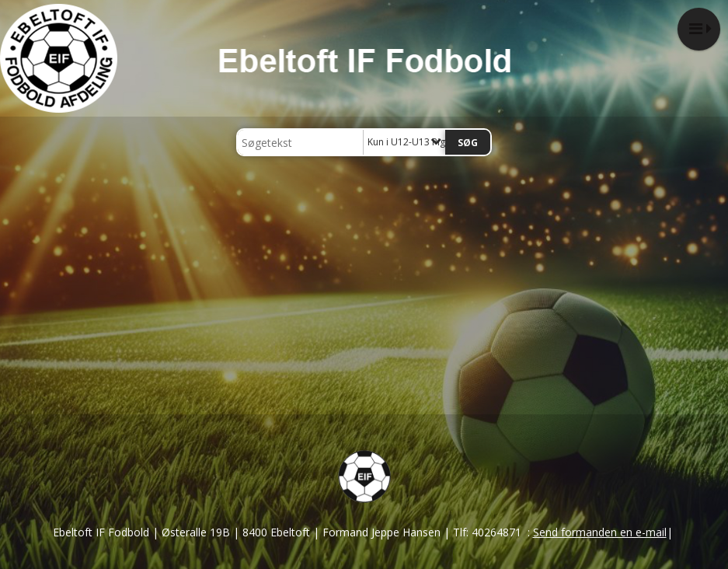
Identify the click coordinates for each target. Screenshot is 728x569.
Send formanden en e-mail (600, 532)
